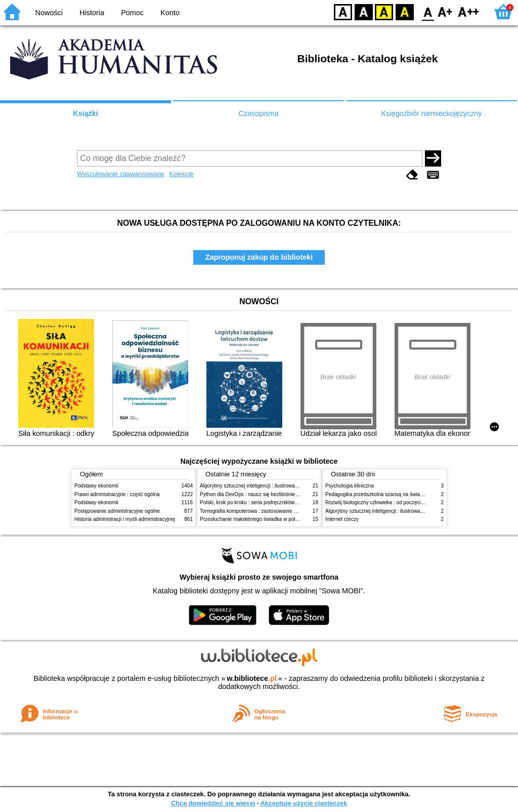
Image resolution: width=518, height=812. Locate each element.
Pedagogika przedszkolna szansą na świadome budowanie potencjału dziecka (414, 494)
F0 (428, 11)
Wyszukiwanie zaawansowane (121, 174)
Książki (85, 113)
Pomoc (132, 13)
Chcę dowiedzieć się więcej (213, 803)
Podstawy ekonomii (96, 486)
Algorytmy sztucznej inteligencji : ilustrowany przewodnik (264, 486)
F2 (469, 11)
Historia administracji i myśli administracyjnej (125, 519)
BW (364, 11)
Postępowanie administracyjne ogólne (117, 511)
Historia (92, 13)
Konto (170, 13)
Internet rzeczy (342, 519)
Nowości (49, 13)
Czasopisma (258, 113)
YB (384, 11)
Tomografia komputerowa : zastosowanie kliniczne (256, 511)
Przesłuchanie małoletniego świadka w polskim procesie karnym (272, 519)
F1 (445, 11)
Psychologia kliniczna (350, 486)
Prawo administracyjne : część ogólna (117, 494)
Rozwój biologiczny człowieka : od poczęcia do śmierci (387, 502)
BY (404, 11)
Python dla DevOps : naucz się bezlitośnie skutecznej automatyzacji (276, 494)
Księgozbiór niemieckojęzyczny (431, 113)
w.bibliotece (252, 678)
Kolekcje (181, 174)
